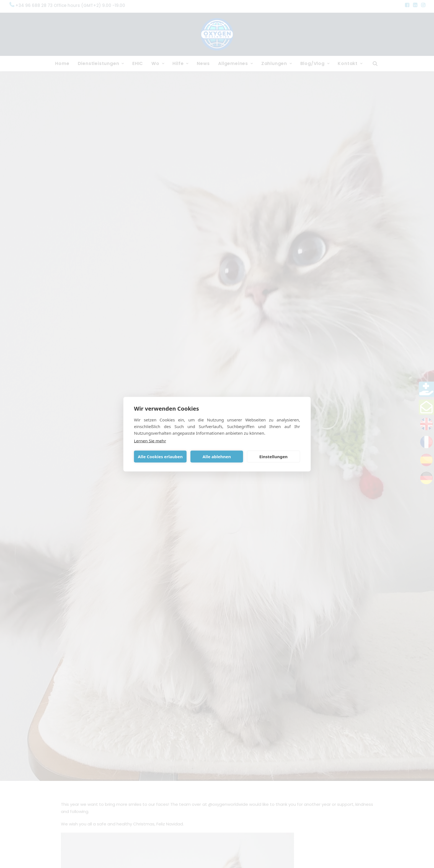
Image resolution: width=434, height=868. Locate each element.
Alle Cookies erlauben (160, 457)
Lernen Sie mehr (150, 440)
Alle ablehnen (217, 457)
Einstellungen (273, 457)
